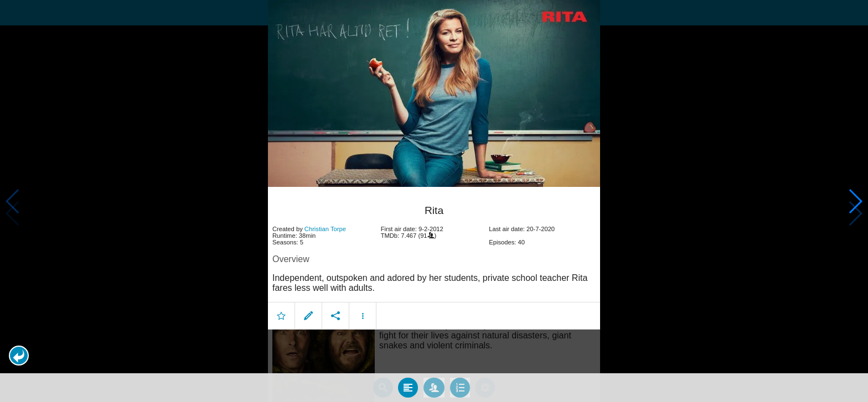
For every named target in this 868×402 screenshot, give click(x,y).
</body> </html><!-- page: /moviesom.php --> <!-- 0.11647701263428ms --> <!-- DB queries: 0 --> (434, 201)
